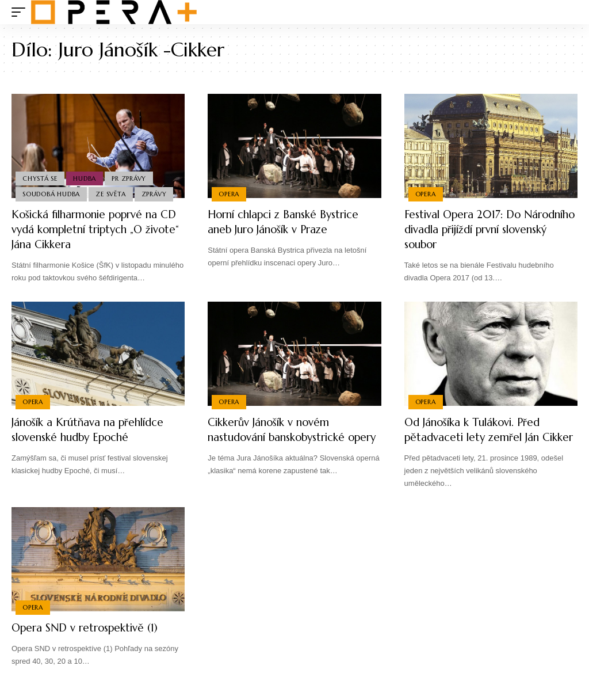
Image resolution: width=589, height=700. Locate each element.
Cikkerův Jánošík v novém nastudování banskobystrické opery (283, 437)
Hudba (87, 177)
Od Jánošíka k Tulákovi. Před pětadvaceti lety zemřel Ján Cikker (477, 437)
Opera (230, 193)
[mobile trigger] (21, 12)
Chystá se (41, 177)
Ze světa (113, 193)
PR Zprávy (132, 177)
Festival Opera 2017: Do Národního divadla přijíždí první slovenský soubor (488, 229)
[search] (569, 12)
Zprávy (157, 193)
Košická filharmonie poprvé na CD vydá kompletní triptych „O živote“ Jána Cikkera (93, 229)
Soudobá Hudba (52, 193)
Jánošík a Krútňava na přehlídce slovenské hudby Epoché (93, 430)
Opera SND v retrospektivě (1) (89, 643)
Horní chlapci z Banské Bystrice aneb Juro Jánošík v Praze (290, 222)
